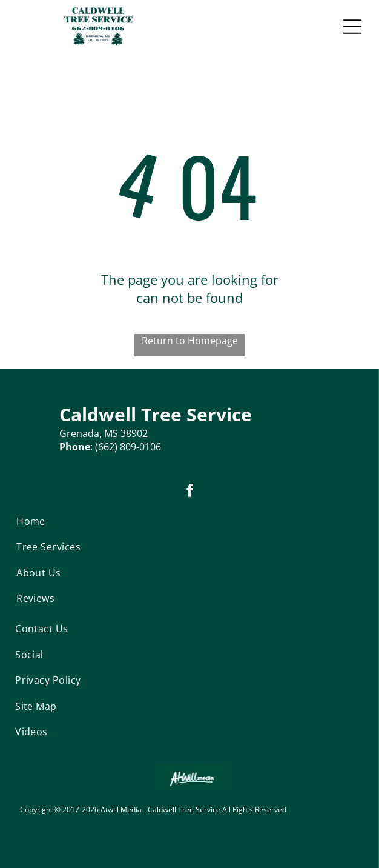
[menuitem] (59, 521)
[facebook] (189, 492)
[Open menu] (352, 27)
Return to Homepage (190, 341)
